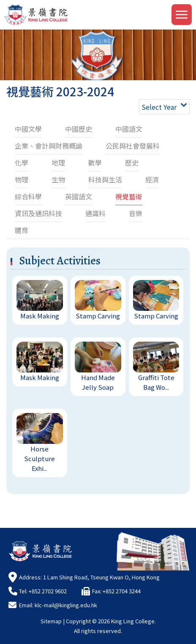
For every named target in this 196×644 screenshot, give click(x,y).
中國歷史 (79, 129)
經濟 (152, 179)
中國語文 (129, 129)
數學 (95, 163)
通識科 (95, 213)
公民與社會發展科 (133, 146)
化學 (22, 163)
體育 (22, 230)
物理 (22, 179)
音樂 (136, 213)
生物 (58, 179)
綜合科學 (28, 196)
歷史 (132, 163)
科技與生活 (105, 179)
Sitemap (51, 621)
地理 (58, 163)
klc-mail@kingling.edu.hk (66, 605)
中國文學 (28, 129)
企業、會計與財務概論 (49, 146)
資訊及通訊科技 (38, 213)
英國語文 (79, 196)
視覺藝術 (129, 196)
